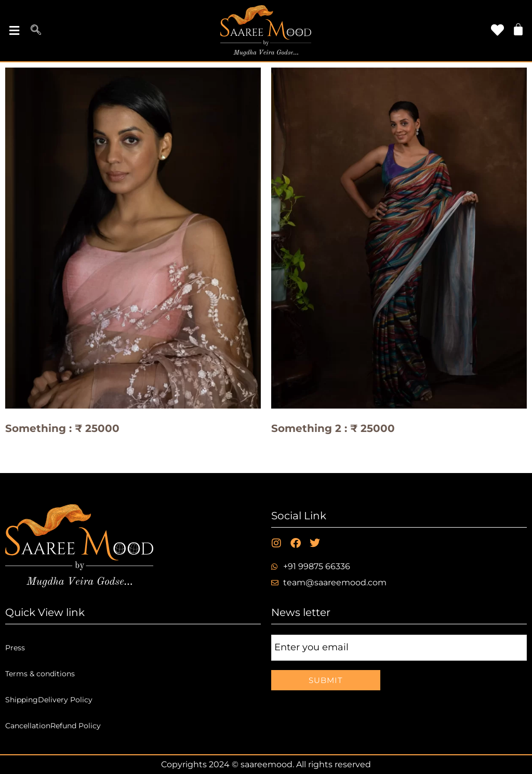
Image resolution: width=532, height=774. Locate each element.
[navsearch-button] (36, 31)
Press (15, 648)
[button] (14, 31)
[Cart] (518, 29)
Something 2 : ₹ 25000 (333, 428)
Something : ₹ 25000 (62, 428)
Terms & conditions (40, 674)
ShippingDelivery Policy (49, 700)
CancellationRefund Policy (53, 726)
